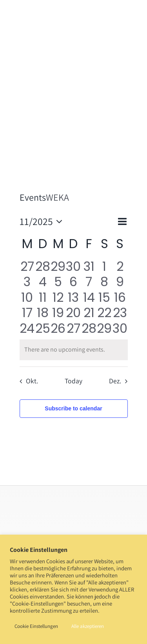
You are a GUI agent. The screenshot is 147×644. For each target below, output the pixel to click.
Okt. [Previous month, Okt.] (32, 381)
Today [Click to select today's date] (73, 381)
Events (33, 197)
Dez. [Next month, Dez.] (115, 381)
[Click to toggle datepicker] (43, 221)
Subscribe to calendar (73, 408)
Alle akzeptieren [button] (88, 626)
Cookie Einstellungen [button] (36, 626)
